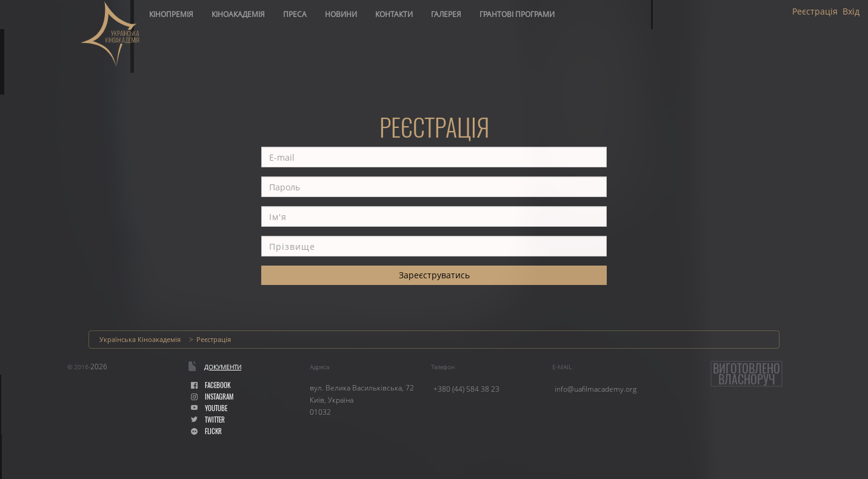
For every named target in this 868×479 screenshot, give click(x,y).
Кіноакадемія (238, 14)
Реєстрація (815, 12)
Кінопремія (171, 14)
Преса (295, 14)
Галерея (446, 14)
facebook (211, 385)
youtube (209, 408)
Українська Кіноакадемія (140, 339)
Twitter (208, 420)
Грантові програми (517, 14)
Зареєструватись (434, 275)
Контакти (394, 14)
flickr (206, 431)
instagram (212, 397)
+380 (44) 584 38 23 (466, 389)
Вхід (851, 12)
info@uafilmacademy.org (596, 389)
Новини (341, 14)
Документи (223, 367)
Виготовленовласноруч (746, 374)
